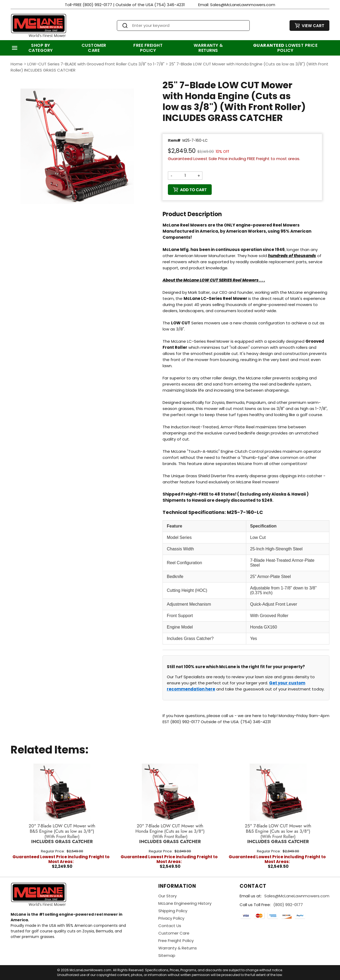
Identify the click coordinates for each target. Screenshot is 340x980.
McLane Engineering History (185, 903)
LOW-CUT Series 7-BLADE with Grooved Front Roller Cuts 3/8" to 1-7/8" (96, 64)
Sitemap (167, 955)
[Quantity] (185, 175)
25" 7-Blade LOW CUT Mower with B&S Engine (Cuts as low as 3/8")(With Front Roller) (278, 834)
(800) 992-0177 (288, 905)
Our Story (167, 896)
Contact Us (170, 926)
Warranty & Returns (208, 48)
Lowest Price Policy (285, 48)
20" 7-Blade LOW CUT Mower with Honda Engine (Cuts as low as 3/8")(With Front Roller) (170, 834)
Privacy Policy (171, 918)
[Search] (188, 26)
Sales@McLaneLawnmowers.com (297, 896)
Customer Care (94, 48)
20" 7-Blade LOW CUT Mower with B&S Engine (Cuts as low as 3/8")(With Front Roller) (62, 834)
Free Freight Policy (148, 48)
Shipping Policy (173, 911)
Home (17, 64)
